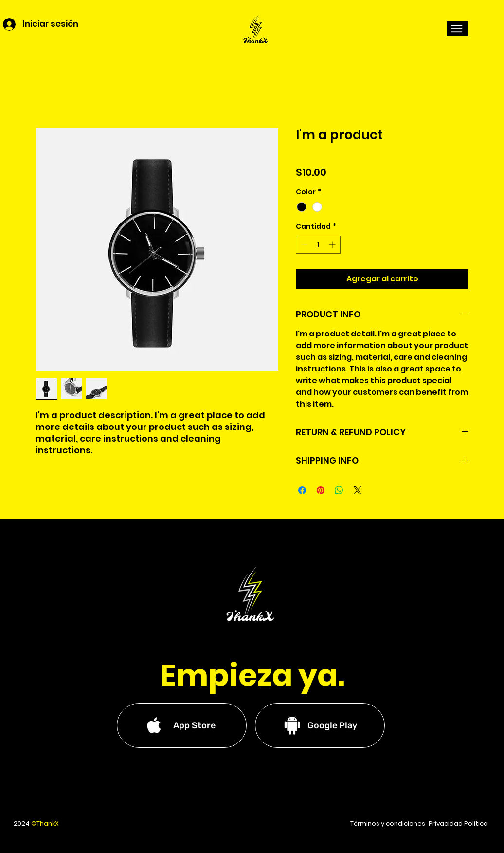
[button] (457, 29)
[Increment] (333, 245)
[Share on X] (358, 490)
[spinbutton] (318, 245)
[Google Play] (320, 725)
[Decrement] (303, 245)
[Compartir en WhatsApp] (339, 490)
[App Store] (182, 725)
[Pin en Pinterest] (321, 490)
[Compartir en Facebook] (302, 490)
